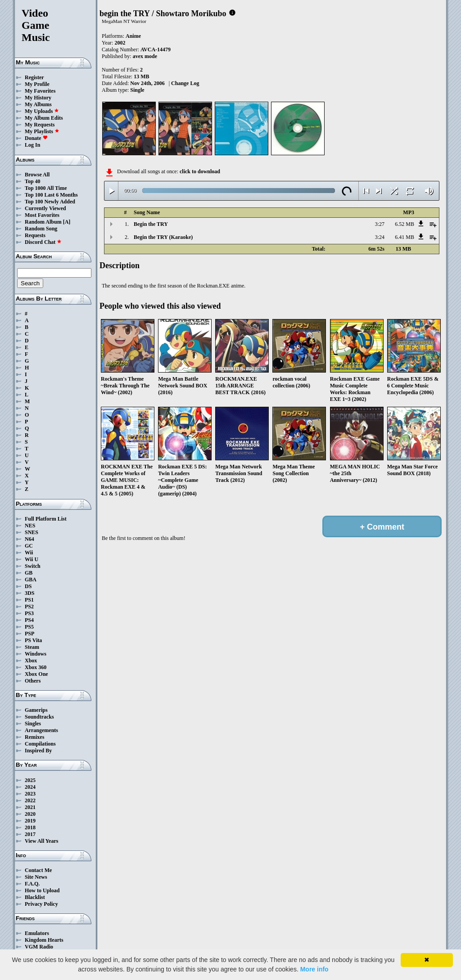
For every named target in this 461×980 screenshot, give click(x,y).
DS (28, 586)
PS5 (29, 627)
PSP (29, 634)
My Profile (37, 84)
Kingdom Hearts (44, 940)
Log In (32, 145)
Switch (33, 566)
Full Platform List (46, 519)
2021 (30, 807)
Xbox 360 (36, 667)
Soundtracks (39, 717)
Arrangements (41, 730)
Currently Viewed (45, 208)
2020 (30, 814)
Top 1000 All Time (46, 188)
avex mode (145, 56)
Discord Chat (43, 242)
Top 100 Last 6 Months (51, 195)
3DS (29, 593)
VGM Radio (39, 947)
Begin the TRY (151, 224)
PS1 (29, 600)
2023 (30, 794)
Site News (36, 877)
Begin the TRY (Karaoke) (163, 237)
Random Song (41, 229)
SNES (32, 532)
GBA (31, 580)
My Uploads (42, 111)
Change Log (185, 83)
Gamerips (36, 710)
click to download (200, 171)
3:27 (380, 224)
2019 (30, 821)
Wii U (32, 559)
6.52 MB (405, 224)
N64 (29, 539)
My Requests (40, 125)
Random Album (43, 222)
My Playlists (42, 131)
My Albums (38, 104)
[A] (67, 222)
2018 (30, 827)
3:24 (380, 237)
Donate (36, 138)
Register (34, 77)
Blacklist (35, 897)
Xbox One (36, 674)
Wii (29, 553)
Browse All (37, 175)
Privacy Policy (41, 904)
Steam (32, 647)
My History (38, 98)
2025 (30, 780)
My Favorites (40, 91)
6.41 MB (405, 237)
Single (137, 90)
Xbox (31, 661)
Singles (33, 724)
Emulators (37, 933)
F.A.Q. (32, 884)
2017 (30, 834)
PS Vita (33, 640)
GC (29, 546)
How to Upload (42, 890)
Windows (36, 654)
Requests (35, 235)
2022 (30, 800)
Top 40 (33, 181)
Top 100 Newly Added (50, 202)
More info (314, 969)
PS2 (29, 607)
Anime (133, 36)
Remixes (34, 737)
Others (33, 681)
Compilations (40, 744)
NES (30, 526)
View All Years (41, 841)
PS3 (29, 613)
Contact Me (38, 870)
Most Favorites (42, 215)
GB (29, 573)
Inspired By (38, 751)
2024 (30, 787)
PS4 (29, 620)
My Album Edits (44, 118)
